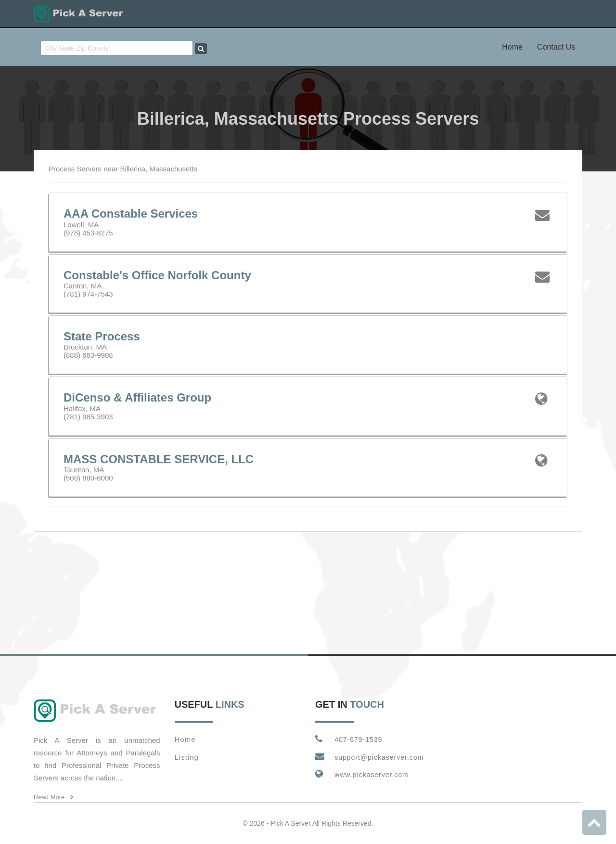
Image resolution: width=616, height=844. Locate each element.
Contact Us (556, 47)
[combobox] (117, 48)
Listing (187, 757)
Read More (53, 797)
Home (512, 47)
